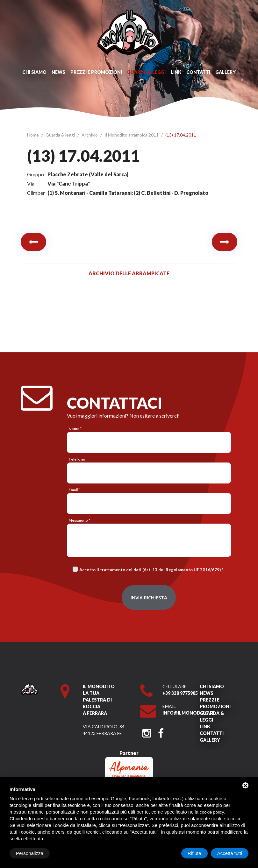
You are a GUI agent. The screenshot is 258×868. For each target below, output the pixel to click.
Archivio (90, 135)
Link (176, 72)
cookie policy (212, 812)
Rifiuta (194, 853)
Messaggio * (79, 520)
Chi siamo (34, 72)
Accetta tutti (230, 853)
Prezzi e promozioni (96, 72)
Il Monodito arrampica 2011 (132, 135)
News (58, 72)
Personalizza (30, 853)
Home (33, 135)
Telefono (77, 459)
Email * (74, 490)
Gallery (226, 72)
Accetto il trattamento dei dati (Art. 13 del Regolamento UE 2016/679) (150, 570)
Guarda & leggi (146, 72)
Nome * (75, 429)
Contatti (198, 72)
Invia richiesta (149, 597)
